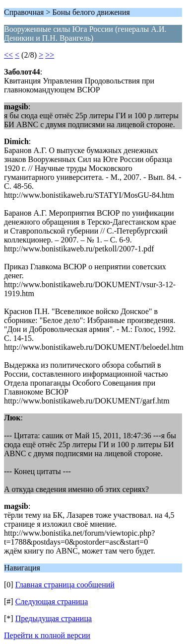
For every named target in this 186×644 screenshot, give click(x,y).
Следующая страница (52, 602)
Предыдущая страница (54, 618)
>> (50, 55)
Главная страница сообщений (65, 585)
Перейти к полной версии (47, 635)
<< (8, 55)
